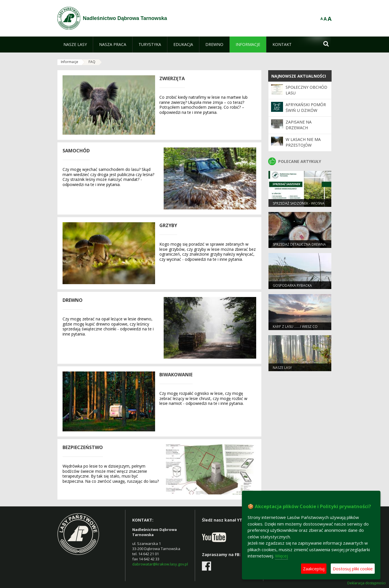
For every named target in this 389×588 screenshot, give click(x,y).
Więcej (281, 556)
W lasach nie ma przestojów (303, 142)
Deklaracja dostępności (366, 583)
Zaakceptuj (314, 569)
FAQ (92, 62)
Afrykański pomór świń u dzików (306, 107)
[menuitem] (75, 45)
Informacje (70, 62)
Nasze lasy (282, 368)
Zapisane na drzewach (299, 125)
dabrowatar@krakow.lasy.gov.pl (160, 564)
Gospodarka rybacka (292, 285)
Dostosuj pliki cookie (353, 569)
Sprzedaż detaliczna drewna (299, 244)
